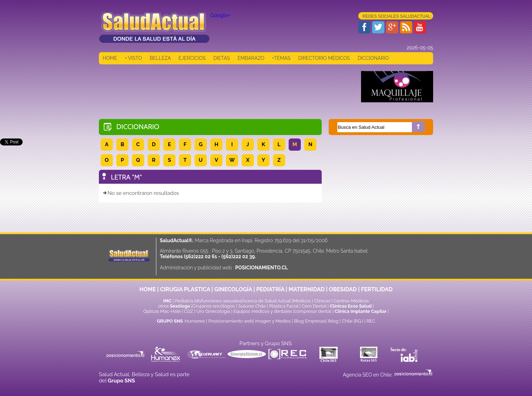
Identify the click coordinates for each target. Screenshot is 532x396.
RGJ (359, 321)
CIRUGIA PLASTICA (185, 289)
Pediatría (184, 301)
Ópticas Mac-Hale (162, 311)
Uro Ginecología (213, 311)
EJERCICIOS (192, 58)
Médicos (303, 301)
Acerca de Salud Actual (267, 301)
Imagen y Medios (273, 321)
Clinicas (322, 301)
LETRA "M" (127, 177)
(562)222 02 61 (200, 256)
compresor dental (313, 311)
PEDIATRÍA (270, 289)
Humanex (195, 321)
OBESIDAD (343, 289)
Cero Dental (314, 306)
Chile (347, 321)
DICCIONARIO (373, 58)
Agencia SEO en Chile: (368, 375)
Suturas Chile (252, 306)
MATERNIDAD (307, 289)
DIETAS (222, 58)
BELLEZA (160, 58)
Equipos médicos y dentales (264, 311)
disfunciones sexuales (218, 301)
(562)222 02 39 (238, 256)
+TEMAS (281, 58)
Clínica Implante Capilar (361, 311)
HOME (110, 58)
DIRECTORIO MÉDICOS (324, 58)
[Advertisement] (226, 87)
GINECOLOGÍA (233, 289)
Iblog (333, 321)
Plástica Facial (284, 306)
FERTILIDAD (377, 289)
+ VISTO (134, 58)
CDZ (189, 311)
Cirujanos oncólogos (213, 306)
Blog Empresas (309, 321)
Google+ (220, 15)
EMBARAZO (251, 58)
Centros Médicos (351, 301)
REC (371, 321)
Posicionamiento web (230, 321)
